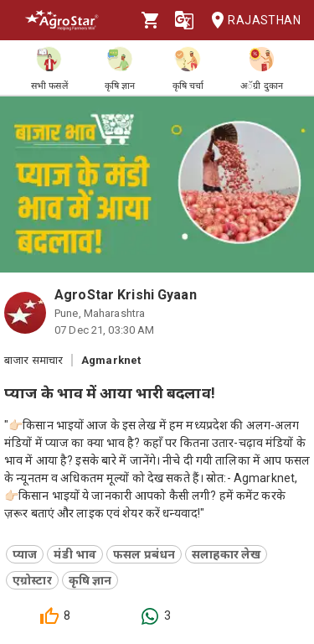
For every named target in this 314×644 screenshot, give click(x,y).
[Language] (184, 20)
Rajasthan (251, 21)
